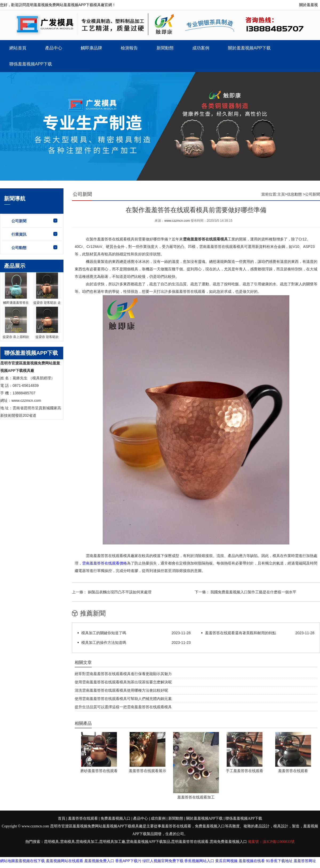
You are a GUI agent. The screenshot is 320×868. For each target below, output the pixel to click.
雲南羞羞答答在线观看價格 (105, 563)
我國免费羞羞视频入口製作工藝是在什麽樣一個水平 (253, 592)
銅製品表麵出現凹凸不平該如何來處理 (119, 592)
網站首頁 (18, 48)
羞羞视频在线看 (252, 861)
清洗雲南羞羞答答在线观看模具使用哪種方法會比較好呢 (121, 690)
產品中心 (54, 48)
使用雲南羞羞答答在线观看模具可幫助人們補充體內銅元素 (123, 699)
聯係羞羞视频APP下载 (31, 64)
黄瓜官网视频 (226, 861)
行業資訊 (19, 234)
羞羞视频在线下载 (30, 861)
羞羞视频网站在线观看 (65, 861)
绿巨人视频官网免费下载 (163, 861)
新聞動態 (165, 48)
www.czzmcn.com (177, 221)
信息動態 (294, 194)
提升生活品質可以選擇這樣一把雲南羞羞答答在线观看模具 (123, 707)
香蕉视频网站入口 (199, 861)
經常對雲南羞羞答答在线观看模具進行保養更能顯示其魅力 (123, 674)
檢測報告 (129, 48)
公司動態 (19, 248)
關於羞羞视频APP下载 (249, 48)
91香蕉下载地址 (279, 861)
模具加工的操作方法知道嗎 (104, 643)
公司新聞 (19, 221)
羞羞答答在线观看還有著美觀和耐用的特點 (241, 633)
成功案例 (201, 48)
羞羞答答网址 (305, 861)
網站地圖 (7, 861)
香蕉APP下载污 (128, 861)
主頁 (281, 194)
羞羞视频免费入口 (99, 861)
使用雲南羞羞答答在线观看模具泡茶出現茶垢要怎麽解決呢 (123, 682)
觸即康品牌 (91, 48)
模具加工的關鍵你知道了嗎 (104, 633)
